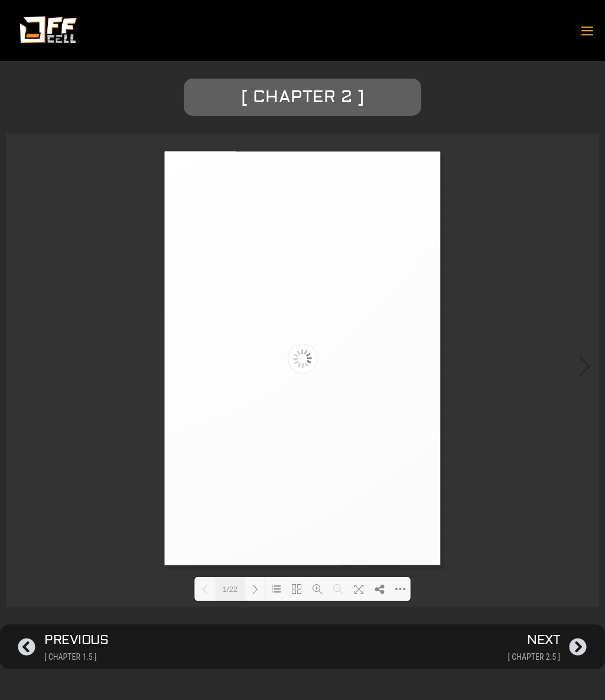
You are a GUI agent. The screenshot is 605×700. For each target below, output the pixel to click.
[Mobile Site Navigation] (587, 31)
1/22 (230, 589)
